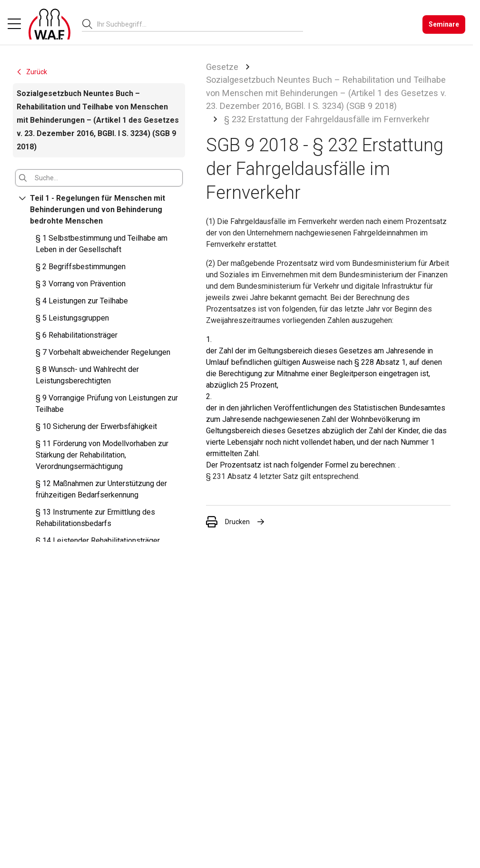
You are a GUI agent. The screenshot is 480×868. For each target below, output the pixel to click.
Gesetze (222, 67)
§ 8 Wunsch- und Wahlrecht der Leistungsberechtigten (87, 375)
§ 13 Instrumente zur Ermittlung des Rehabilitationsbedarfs (95, 518)
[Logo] (49, 24)
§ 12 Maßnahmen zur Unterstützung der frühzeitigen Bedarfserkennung (101, 489)
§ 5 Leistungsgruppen (72, 318)
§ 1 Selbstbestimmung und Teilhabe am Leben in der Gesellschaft (102, 244)
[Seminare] (444, 24)
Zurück (31, 72)
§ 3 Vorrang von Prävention (81, 284)
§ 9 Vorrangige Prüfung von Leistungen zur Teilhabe (107, 404)
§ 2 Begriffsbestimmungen (81, 267)
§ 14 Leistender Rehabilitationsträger (98, 541)
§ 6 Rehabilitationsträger (77, 335)
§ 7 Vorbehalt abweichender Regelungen (103, 352)
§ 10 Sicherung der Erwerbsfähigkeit (96, 426)
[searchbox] (196, 24)
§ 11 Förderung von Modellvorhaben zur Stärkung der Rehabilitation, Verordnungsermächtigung (102, 455)
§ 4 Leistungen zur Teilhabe (82, 301)
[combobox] (200, 24)
